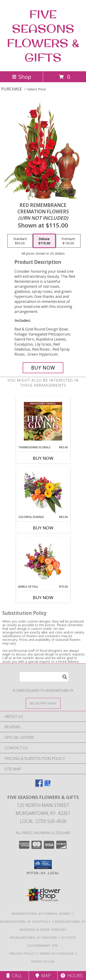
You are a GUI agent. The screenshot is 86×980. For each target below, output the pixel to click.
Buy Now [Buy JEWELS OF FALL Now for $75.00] (43, 597)
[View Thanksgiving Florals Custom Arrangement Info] (43, 421)
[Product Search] (44, 677)
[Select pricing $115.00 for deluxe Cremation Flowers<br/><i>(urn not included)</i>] (44, 241)
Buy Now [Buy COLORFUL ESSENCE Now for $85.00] (43, 528)
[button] (43, 864)
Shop (22, 77)
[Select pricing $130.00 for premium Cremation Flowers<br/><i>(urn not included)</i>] (68, 241)
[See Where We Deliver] (43, 703)
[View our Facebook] (39, 785)
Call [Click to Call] (14, 976)
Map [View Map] (43, 976)
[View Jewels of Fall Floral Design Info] (43, 561)
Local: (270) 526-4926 (43, 821)
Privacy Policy (22, 954)
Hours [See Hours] (72, 976)
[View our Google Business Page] (47, 785)
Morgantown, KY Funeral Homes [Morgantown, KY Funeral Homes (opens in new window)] (42, 914)
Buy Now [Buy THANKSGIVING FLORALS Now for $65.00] (43, 458)
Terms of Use (43, 962)
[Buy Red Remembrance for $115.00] (43, 368)
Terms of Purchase (57, 954)
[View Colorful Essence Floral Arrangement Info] (43, 491)
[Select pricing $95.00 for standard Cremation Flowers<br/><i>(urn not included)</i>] (20, 241)
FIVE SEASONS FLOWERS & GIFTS (43, 36)
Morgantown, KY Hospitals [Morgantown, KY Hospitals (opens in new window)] (26, 922)
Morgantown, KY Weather (34, 938)
